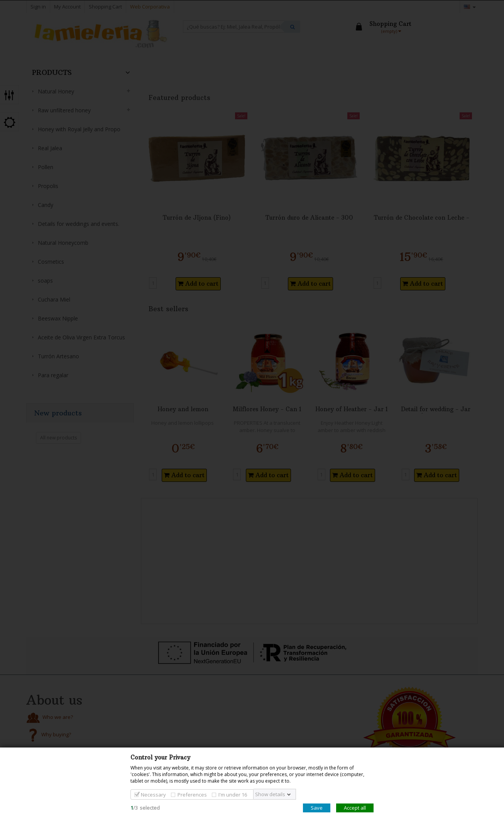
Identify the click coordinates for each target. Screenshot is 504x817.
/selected (145, 808)
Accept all (355, 808)
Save (317, 808)
